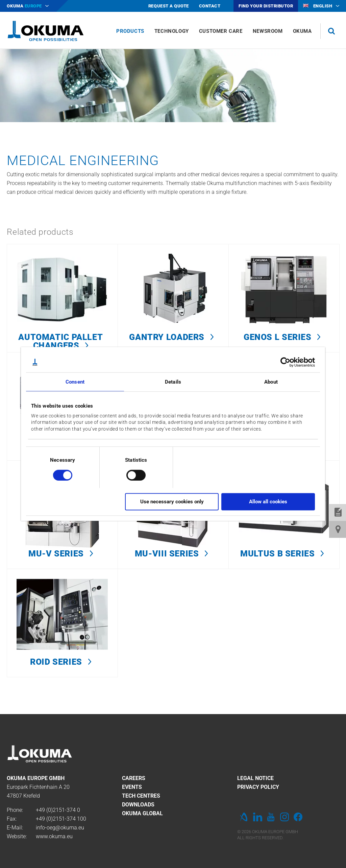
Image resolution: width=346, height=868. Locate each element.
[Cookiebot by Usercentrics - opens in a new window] (285, 362)
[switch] (131, 474)
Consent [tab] (75, 382)
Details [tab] (173, 382)
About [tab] (271, 382)
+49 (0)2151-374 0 (58, 810)
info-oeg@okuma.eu (60, 828)
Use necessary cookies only (172, 502)
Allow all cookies (268, 502)
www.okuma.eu (54, 836)
